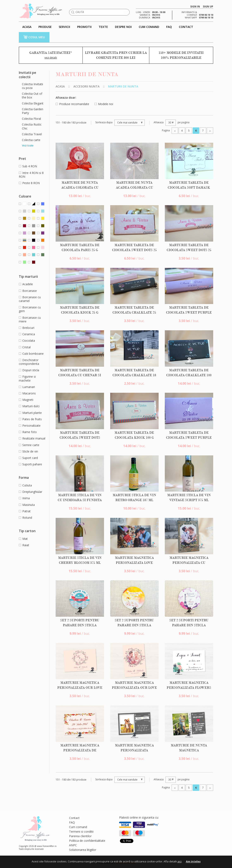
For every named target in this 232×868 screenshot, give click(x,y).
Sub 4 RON (28, 166)
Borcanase (28, 291)
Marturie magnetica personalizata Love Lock (134, 563)
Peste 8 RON (29, 183)
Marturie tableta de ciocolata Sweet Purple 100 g (189, 438)
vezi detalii (51, 58)
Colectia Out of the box (32, 96)
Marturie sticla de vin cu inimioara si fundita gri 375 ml (80, 500)
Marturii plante (30, 413)
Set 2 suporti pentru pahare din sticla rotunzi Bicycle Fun (134, 625)
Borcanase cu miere (30, 319)
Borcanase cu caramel (30, 299)
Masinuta (27, 505)
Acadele (26, 284)
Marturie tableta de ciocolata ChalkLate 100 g (189, 375)
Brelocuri (27, 328)
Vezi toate (28, 146)
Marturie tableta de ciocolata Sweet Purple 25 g (189, 312)
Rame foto (28, 432)
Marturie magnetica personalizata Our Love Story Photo (134, 688)
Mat (23, 539)
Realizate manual (32, 438)
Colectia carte (31, 140)
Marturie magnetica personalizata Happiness (134, 750)
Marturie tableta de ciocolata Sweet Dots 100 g (80, 438)
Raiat (24, 545)
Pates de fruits (30, 419)
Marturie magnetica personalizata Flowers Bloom (189, 688)
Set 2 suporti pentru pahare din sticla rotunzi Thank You (80, 625)
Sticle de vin (28, 451)
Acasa (60, 86)
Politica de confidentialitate (87, 841)
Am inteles (193, 861)
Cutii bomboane (31, 354)
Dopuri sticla (29, 370)
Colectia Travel (32, 134)
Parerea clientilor (80, 836)
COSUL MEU (34, 37)
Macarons (27, 393)
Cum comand (78, 827)
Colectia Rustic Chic (32, 126)
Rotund (25, 518)
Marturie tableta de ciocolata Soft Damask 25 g (189, 188)
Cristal (25, 347)
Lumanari (27, 387)
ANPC (73, 845)
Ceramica (27, 334)
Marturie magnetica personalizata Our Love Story (80, 688)
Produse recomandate (72, 104)
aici (179, 861)
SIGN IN (195, 7)
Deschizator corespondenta (29, 362)
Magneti (26, 400)
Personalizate (30, 426)
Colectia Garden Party (33, 111)
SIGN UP (208, 7)
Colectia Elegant (33, 103)
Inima (24, 498)
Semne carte (29, 445)
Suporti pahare (30, 464)
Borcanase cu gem (30, 309)
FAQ (72, 822)
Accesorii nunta (86, 86)
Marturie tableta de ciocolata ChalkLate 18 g (134, 375)
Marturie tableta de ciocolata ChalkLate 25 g (134, 312)
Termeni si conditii (81, 831)
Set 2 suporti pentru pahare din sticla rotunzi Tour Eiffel (189, 625)
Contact (74, 818)
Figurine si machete (27, 378)
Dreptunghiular (30, 492)
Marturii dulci (29, 406)
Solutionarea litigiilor (83, 850)
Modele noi (104, 104)
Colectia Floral (31, 119)
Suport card (28, 458)
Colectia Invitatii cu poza (32, 86)
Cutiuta (25, 485)
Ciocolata (27, 341)
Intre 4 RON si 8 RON (31, 175)
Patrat (25, 511)
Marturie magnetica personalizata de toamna (80, 750)
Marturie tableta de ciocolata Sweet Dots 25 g (134, 250)
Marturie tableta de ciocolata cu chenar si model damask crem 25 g (80, 375)
